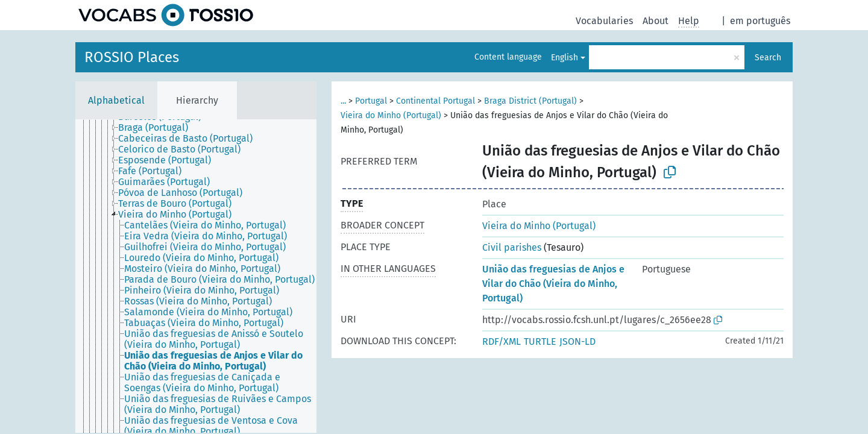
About (656, 21)
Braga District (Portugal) (530, 101)
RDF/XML (502, 341)
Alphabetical (116, 100)
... (343, 101)
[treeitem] (158, 128)
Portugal (371, 101)
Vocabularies (604, 21)
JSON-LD (577, 341)
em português (760, 21)
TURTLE (540, 341)
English (565, 58)
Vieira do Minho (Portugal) (391, 115)
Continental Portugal (436, 101)
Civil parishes (512, 247)
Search (768, 58)
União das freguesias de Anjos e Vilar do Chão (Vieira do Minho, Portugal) (553, 284)
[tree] (196, 276)
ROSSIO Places (132, 57)
